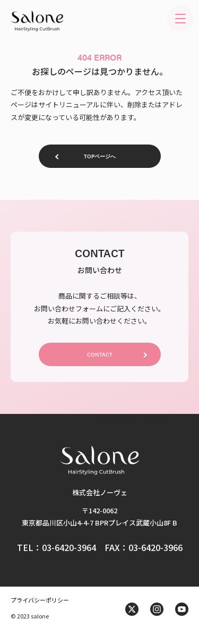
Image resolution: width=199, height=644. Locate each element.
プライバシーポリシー (40, 612)
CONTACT (100, 363)
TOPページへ (100, 159)
